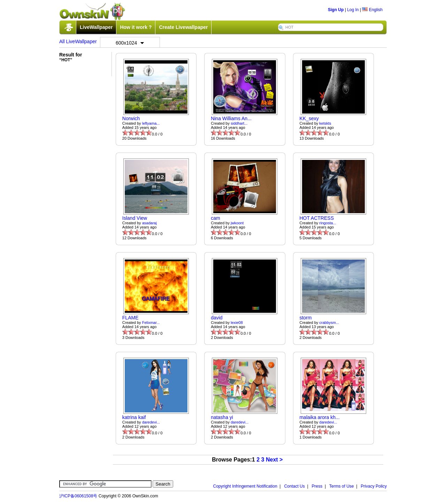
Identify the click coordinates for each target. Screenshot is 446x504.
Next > (274, 460)
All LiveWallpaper (78, 41)
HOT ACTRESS (317, 218)
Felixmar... (151, 323)
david (217, 318)
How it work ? (136, 27)
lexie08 (237, 323)
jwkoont (237, 223)
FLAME (130, 318)
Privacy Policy (374, 486)
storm (305, 318)
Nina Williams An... (231, 118)
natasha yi (222, 417)
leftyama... (151, 123)
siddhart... (239, 123)
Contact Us (294, 486)
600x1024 (130, 43)
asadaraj (149, 223)
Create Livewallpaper (183, 27)
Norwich (131, 118)
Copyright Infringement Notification (245, 486)
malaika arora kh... (319, 417)
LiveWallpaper (96, 27)
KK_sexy (309, 118)
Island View (135, 218)
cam (215, 218)
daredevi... (151, 422)
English (372, 10)
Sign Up (336, 10)
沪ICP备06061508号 (78, 496)
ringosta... (328, 223)
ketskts (325, 123)
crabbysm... (329, 323)
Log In (353, 10)
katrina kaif (134, 417)
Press (317, 486)
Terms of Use (342, 486)
